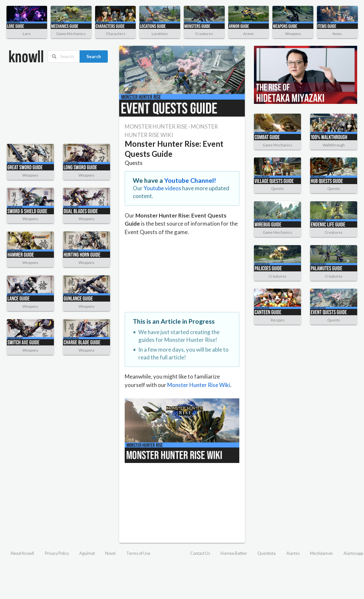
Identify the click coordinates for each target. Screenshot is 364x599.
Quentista (267, 553)
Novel (110, 553)
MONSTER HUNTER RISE (156, 126)
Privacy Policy (57, 553)
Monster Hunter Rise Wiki (199, 385)
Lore (27, 34)
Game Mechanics (71, 34)
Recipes (278, 320)
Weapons (293, 34)
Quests (134, 163)
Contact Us (200, 553)
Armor (249, 34)
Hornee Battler (234, 553)
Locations (160, 34)
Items (337, 34)
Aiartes (293, 553)
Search (94, 56)
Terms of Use (138, 553)
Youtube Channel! (190, 180)
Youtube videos (162, 188)
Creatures (204, 34)
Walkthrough (334, 145)
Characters (116, 34)
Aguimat (87, 553)
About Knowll (22, 553)
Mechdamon (321, 553)
